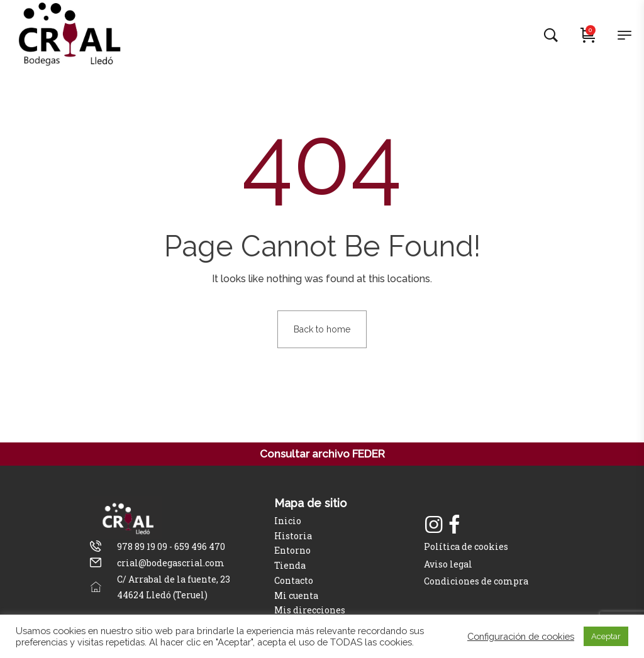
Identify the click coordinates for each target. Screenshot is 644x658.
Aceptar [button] (606, 636)
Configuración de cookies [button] (521, 636)
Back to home (322, 329)
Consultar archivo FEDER (322, 454)
